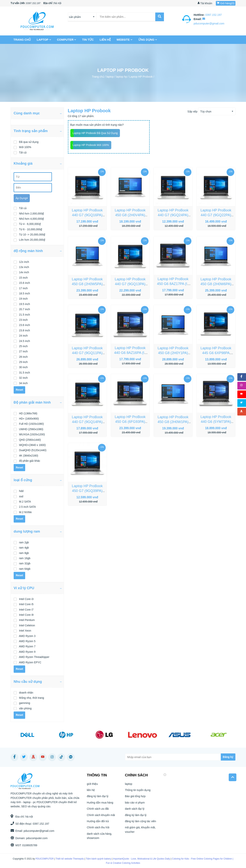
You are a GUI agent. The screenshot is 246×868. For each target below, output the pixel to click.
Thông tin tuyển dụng (138, 792)
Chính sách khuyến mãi (101, 817)
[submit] (159, 17)
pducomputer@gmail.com (37, 831)
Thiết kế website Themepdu (67, 859)
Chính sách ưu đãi (98, 810)
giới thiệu (92, 786)
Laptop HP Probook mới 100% (91, 145)
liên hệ (105, 40)
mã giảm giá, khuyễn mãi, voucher (140, 831)
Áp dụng (22, 198)
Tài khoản (205, 3)
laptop (44, 40)
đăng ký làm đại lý (98, 798)
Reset (19, 390)
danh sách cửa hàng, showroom (99, 838)
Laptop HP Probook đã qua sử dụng (95, 133)
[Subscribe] (213, 757)
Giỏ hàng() (226, 3)
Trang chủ (22, 40)
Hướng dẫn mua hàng (100, 804)
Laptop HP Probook (141, 76)
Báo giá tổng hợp (135, 798)
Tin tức (88, 40)
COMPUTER (67, 40)
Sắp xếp (192, 111)
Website (125, 40)
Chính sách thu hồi (98, 829)
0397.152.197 (33, 3)
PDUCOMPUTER (42, 859)
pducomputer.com (35, 838)
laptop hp (121, 76)
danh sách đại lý (135, 810)
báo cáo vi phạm (135, 804)
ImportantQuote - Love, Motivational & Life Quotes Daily (138, 859)
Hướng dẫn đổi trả (98, 823)
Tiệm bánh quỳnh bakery (95, 859)
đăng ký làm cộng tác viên (140, 823)
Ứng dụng (148, 40)
